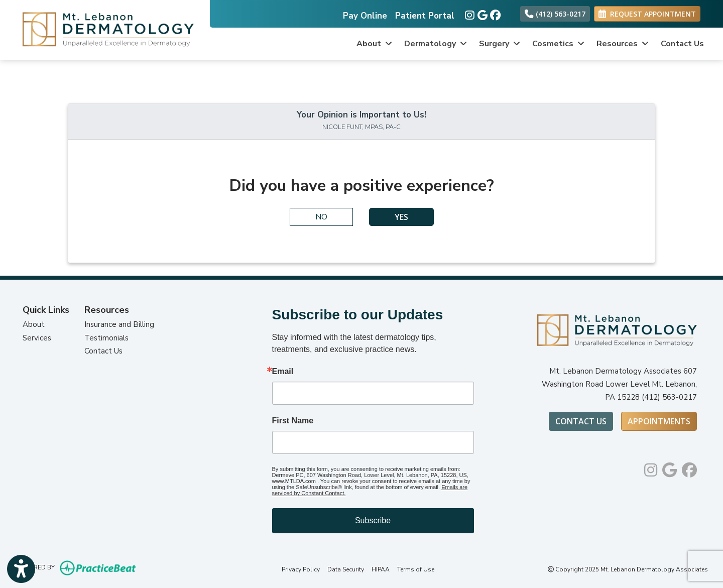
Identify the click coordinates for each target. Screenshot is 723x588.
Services (37, 338)
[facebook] (494, 13)
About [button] (374, 44)
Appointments (659, 421)
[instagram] (469, 13)
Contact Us (682, 44)
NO (321, 217)
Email (283, 372)
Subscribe (373, 520)
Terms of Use (416, 569)
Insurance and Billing (119, 324)
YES (401, 217)
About (34, 324)
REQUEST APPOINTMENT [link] (647, 14)
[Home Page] (105, 29)
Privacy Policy (301, 569)
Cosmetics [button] (558, 44)
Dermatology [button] (436, 44)
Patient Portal (425, 16)
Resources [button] (623, 44)
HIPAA (381, 569)
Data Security (346, 569)
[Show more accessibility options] (21, 569)
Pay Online (365, 16)
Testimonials (106, 338)
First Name (293, 421)
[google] (481, 13)
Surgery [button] (500, 44)
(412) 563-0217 (555, 14)
